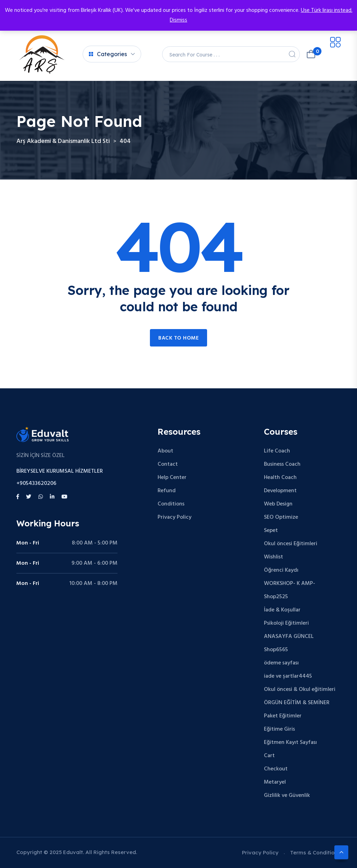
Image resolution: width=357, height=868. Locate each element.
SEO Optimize (281, 517)
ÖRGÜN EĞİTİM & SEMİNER (297, 703)
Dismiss (178, 20)
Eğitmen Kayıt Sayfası (290, 743)
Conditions (171, 504)
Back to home (178, 338)
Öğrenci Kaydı (281, 570)
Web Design (278, 504)
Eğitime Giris (279, 729)
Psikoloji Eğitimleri (286, 623)
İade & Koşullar (282, 610)
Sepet (271, 531)
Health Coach (280, 478)
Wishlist (274, 557)
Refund (167, 491)
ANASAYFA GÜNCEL (289, 637)
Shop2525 (276, 597)
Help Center (172, 478)
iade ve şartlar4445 (288, 676)
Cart (269, 756)
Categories (108, 54)
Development (280, 491)
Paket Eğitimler (283, 716)
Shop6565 (276, 650)
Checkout (276, 769)
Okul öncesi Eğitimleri (291, 544)
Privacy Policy (174, 517)
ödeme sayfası (281, 663)
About (165, 451)
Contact (168, 464)
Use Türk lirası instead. (327, 10)
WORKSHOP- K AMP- (290, 584)
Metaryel (275, 782)
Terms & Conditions (315, 852)
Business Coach (282, 464)
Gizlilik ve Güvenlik (287, 795)
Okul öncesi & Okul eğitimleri (300, 690)
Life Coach (277, 451)
